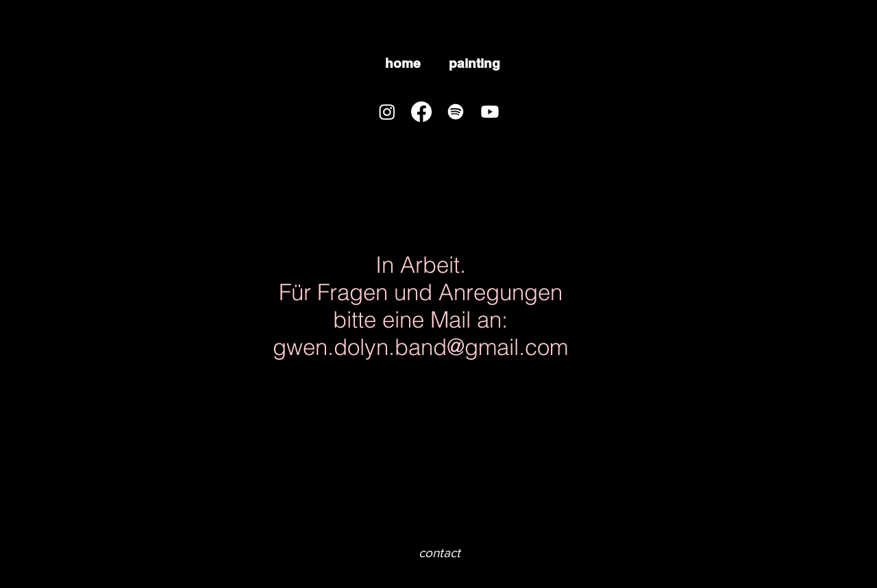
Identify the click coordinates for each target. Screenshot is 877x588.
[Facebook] (421, 112)
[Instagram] (387, 112)
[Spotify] (456, 112)
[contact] (439, 553)
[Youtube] (490, 112)
